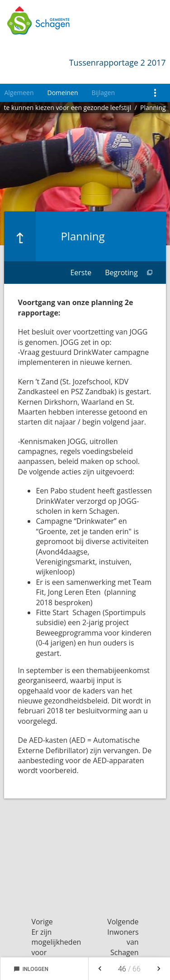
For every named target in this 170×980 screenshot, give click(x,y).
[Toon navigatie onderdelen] (155, 93)
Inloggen (31, 969)
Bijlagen (103, 93)
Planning (153, 108)
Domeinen (63, 93)
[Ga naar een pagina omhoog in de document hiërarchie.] (20, 236)
